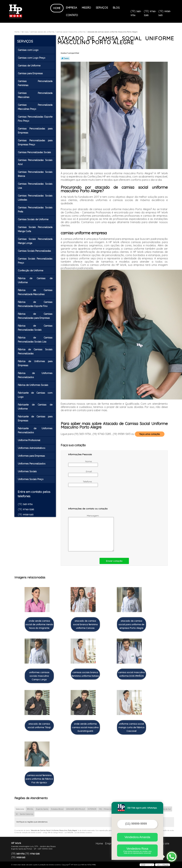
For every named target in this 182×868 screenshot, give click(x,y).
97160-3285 (28, 509)
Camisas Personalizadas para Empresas (35, 131)
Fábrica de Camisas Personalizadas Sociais (35, 328)
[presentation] (89, 499)
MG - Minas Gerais (107, 809)
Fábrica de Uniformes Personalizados (35, 375)
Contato (72, 15)
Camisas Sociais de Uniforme (33, 219)
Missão (86, 8)
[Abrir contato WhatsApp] (172, 857)
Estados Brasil (57, 809)
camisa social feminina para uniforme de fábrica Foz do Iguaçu (39, 779)
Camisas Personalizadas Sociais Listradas (35, 198)
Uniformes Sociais (28, 471)
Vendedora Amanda (137, 837)
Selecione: (20, 809)
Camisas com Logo (28, 50)
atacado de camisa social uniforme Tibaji (39, 726)
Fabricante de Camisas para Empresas (35, 419)
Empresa (71, 8)
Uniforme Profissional (29, 440)
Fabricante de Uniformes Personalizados (35, 430)
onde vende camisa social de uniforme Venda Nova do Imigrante (39, 624)
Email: (81, 473)
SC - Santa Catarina (24, 814)
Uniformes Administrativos (32, 448)
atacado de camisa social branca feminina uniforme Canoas (85, 624)
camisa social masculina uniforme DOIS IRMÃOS (131, 674)
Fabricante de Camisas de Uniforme (35, 407)
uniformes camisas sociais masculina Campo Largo (39, 676)
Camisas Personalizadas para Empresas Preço (35, 143)
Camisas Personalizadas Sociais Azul (35, 162)
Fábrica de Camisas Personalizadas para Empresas (35, 316)
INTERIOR (92, 809)
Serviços (102, 8)
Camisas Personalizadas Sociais (35, 152)
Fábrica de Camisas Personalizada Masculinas (35, 292)
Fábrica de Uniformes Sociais (33, 385)
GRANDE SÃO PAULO (76, 809)
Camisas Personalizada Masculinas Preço (35, 107)
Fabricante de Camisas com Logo (35, 395)
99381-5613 (28, 515)
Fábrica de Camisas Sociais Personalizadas (35, 352)
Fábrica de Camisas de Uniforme (35, 280)
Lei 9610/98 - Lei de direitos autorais (78, 833)
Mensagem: (84, 533)
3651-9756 (28, 504)
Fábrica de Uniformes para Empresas (35, 363)
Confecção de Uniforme (31, 271)
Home (57, 8)
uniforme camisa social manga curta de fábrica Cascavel (131, 727)
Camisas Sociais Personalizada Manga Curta (35, 229)
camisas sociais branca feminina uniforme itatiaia (85, 674)
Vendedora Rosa (137, 851)
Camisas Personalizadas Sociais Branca (35, 174)
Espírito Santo (42, 809)
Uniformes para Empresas (32, 456)
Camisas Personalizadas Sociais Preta (35, 210)
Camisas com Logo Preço (32, 58)
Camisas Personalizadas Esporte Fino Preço (35, 119)
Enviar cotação (114, 561)
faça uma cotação (150, 434)
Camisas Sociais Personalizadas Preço (35, 261)
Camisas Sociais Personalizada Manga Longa (35, 241)
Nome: (81, 463)
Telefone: (81, 483)
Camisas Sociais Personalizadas (35, 251)
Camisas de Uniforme (29, 66)
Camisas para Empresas (31, 73)
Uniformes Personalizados (32, 464)
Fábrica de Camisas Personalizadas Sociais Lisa (35, 340)
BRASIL (30, 809)
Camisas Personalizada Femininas (35, 83)
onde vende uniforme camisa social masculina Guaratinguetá (85, 727)
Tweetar (65, 58)
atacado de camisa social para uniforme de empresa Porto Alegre (131, 624)
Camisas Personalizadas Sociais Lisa (35, 186)
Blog (116, 8)
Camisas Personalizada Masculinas (35, 95)
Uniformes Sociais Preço (31, 479)
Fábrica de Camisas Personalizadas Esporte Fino (35, 304)
